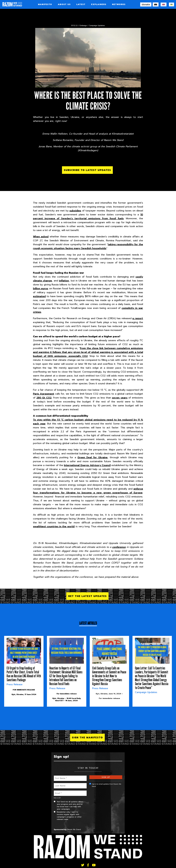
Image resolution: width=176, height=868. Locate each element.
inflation (64, 281)
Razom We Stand (74, 829)
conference (119, 547)
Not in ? (57, 798)
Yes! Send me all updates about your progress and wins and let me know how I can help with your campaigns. (69, 805)
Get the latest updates (87, 596)
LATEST (81, 4)
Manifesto (45, 4)
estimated (39, 296)
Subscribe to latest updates (87, 170)
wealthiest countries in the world (54, 526)
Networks (119, 4)
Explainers (99, 4)
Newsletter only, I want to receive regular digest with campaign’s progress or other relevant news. (68, 816)
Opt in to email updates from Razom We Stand (105, 785)
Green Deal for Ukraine (93, 457)
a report (138, 318)
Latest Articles (88, 623)
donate (146, 4)
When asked (41, 237)
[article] (24, 671)
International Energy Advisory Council (87, 465)
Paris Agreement (44, 394)
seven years (120, 398)
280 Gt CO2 (44, 398)
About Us (64, 4)
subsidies (75, 211)
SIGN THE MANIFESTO (87, 737)
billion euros (41, 288)
